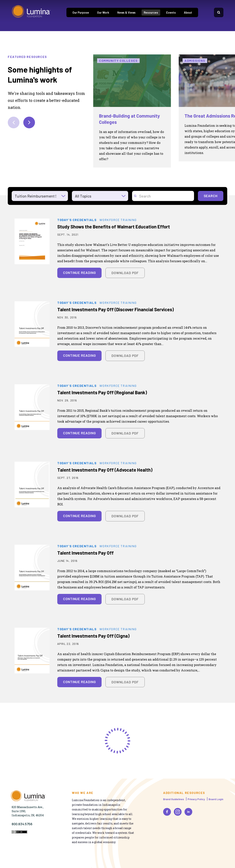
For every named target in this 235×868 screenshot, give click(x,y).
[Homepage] (31, 12)
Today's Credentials (77, 220)
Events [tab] (171, 12)
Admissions (195, 61)
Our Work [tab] (103, 12)
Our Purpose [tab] (81, 12)
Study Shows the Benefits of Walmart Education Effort (114, 227)
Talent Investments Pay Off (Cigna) (93, 636)
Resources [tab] (151, 12)
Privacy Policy (196, 799)
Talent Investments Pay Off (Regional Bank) (102, 392)
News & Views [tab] (126, 12)
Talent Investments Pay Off (85, 553)
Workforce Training (118, 220)
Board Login (216, 799)
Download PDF (125, 273)
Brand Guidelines (174, 799)
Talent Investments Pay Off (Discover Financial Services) (116, 309)
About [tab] (188, 12)
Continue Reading (79, 273)
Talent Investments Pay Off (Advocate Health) (105, 470)
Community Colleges (118, 61)
